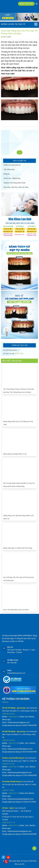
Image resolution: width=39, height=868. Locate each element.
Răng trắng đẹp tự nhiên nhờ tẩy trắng (18, 548)
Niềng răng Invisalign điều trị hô (15, 454)
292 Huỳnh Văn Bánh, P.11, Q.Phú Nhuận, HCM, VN (19, 711)
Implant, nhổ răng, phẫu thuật (14, 183)
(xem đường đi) (32, 708)
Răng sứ (7, 174)
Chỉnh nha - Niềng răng (12, 178)
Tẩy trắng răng (9, 169)
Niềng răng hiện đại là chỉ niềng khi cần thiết (18, 423)
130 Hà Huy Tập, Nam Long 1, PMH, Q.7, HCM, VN (19, 761)
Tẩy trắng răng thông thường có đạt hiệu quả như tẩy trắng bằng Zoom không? (19, 391)
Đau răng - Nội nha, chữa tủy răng (16, 187)
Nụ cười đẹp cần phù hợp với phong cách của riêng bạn (19, 579)
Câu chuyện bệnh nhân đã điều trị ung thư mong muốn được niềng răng (19, 485)
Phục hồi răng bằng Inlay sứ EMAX (16, 610)
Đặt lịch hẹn (26, 4)
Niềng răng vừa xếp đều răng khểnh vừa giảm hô (18, 517)
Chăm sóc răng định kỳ (12, 165)
